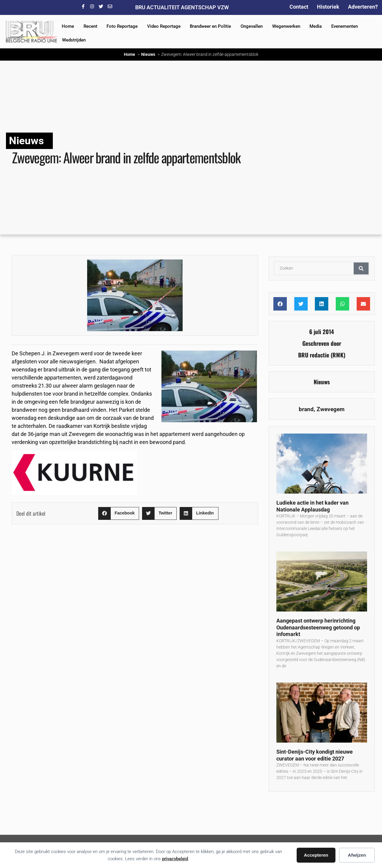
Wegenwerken (286, 26)
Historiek (328, 7)
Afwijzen (357, 855)
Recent (90, 26)
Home (68, 26)
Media (316, 26)
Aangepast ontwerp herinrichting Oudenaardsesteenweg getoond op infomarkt (318, 627)
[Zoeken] (361, 268)
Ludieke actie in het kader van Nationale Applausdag (312, 506)
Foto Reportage (122, 26)
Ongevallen (252, 26)
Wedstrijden (74, 40)
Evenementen (345, 26)
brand (306, 409)
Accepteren (316, 855)
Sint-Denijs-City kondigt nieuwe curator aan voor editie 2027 (315, 755)
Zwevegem (331, 409)
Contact (299, 7)
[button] (119, 513)
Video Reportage (164, 26)
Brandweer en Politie (210, 26)
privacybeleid (175, 859)
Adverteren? (363, 7)
